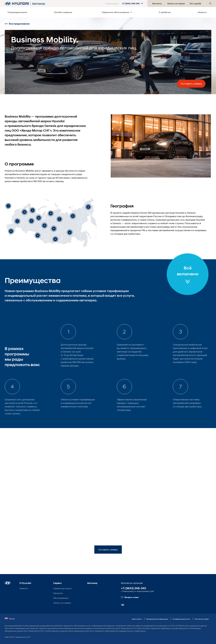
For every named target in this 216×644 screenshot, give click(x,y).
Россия (10, 619)
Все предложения (17, 24)
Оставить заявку (191, 84)
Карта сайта (137, 619)
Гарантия (58, 593)
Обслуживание (61, 598)
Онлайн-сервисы (63, 12)
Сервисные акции (62, 588)
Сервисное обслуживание (117, 12)
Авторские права (202, 619)
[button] (125, 4)
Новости (202, 12)
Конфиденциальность (181, 619)
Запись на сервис (176, 3)
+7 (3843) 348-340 (134, 588)
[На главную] (17, 4)
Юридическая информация (157, 619)
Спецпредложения (17, 12)
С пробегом (165, 12)
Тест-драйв (195, 3)
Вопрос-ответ (130, 597)
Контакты (157, 3)
